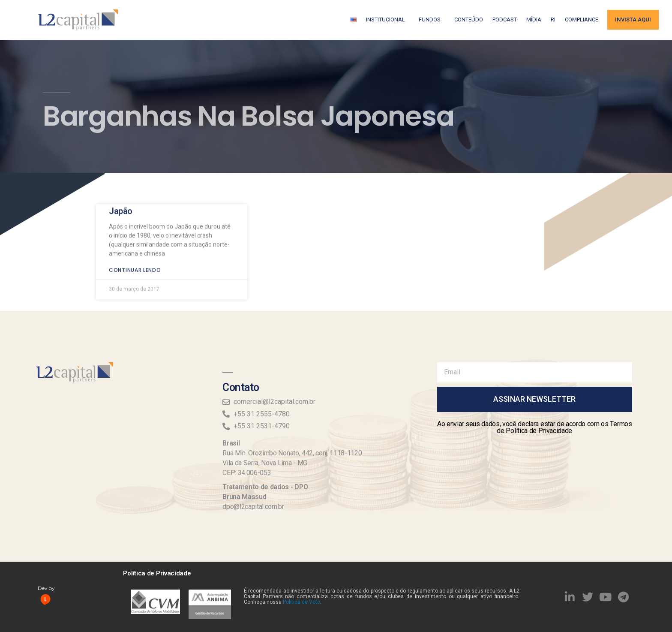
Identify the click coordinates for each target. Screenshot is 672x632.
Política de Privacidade (157, 573)
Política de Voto (301, 602)
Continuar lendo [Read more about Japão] (135, 251)
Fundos (432, 20)
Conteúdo (469, 20)
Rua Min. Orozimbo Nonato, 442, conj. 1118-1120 (292, 453)
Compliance (582, 20)
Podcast (505, 20)
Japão (121, 193)
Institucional (388, 20)
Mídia (534, 20)
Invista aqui (633, 20)
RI (553, 20)
